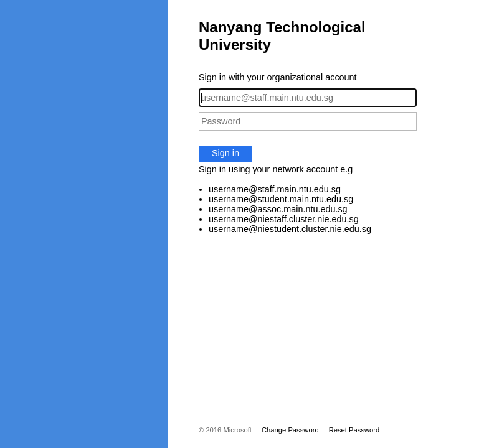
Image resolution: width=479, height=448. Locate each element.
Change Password (290, 430)
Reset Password (354, 430)
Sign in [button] (225, 153)
